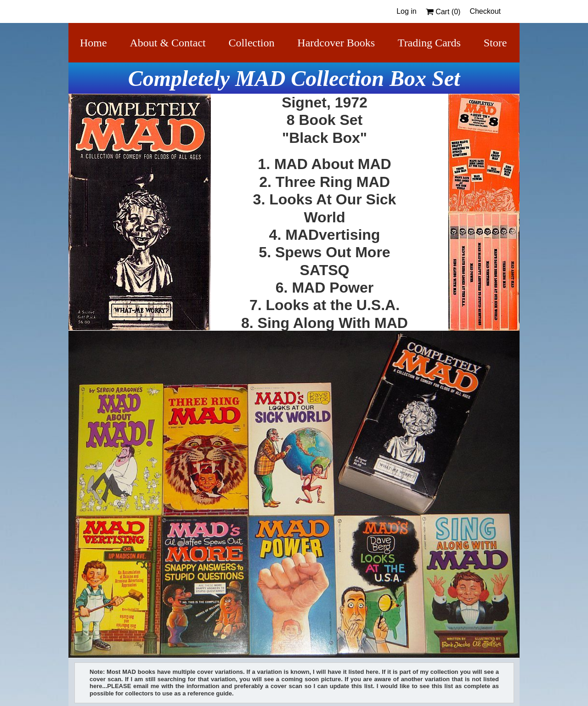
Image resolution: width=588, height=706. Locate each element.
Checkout (485, 11)
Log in (407, 11)
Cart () (443, 12)
